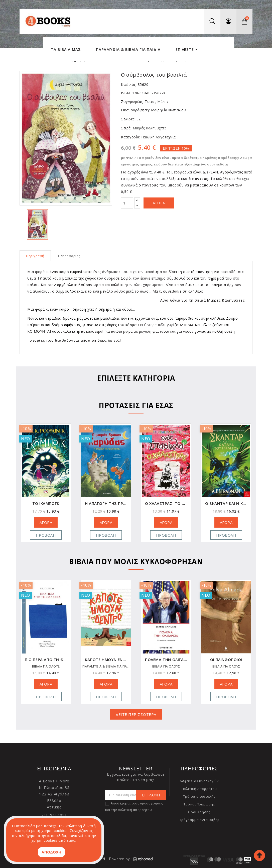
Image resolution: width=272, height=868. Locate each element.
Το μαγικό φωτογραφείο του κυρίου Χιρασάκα (46, 660)
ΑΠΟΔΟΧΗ (51, 852)
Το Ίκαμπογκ (106, 503)
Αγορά (159, 203)
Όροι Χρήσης (199, 812)
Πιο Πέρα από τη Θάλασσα (106, 660)
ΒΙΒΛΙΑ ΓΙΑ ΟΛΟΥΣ (46, 667)
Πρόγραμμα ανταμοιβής (199, 820)
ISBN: (126, 93)
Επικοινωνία (54, 769)
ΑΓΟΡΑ (46, 522)
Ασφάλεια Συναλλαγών (199, 781)
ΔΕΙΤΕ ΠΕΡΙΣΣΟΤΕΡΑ (136, 714)
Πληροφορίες (69, 256)
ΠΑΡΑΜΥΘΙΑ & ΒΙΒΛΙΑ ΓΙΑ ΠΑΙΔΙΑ (166, 667)
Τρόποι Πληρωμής (199, 804)
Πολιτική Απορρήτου (199, 789)
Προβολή (46, 535)
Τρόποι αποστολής (199, 796)
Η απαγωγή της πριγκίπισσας (166, 503)
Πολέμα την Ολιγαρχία (226, 660)
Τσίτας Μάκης (157, 101)
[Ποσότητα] (127, 203)
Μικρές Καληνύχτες (149, 128)
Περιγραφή (35, 256)
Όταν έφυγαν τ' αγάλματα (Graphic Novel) (46, 503)
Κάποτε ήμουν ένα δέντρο (166, 660)
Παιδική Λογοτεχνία (158, 137)
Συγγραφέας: (132, 101)
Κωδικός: (129, 84)
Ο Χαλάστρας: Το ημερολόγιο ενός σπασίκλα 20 (226, 503)
